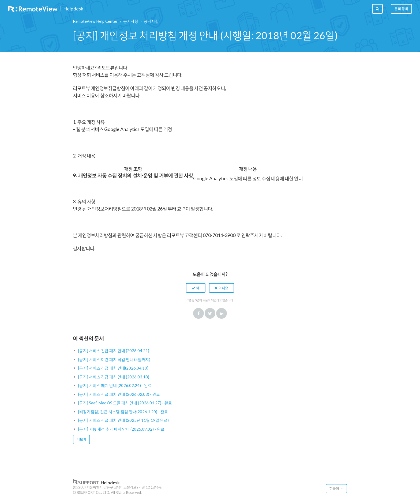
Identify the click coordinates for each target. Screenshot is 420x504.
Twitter (210, 313)
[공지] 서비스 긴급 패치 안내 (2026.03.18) (114, 377)
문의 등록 (401, 9)
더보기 (81, 439)
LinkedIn (222, 313)
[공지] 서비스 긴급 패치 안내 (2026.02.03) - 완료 (119, 394)
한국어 (335, 488)
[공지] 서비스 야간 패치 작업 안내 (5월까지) (114, 359)
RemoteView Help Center (95, 21)
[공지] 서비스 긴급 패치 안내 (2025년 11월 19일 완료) (123, 420)
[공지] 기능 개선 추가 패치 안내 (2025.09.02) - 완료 (121, 429)
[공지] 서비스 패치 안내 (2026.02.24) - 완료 (115, 385)
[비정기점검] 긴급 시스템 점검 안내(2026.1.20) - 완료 (123, 412)
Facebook (198, 313)
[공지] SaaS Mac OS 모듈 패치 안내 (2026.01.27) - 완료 (125, 403)
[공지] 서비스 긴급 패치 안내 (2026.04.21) (114, 351)
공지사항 (131, 21)
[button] (196, 288)
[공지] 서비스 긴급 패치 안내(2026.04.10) (113, 368)
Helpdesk (73, 9)
